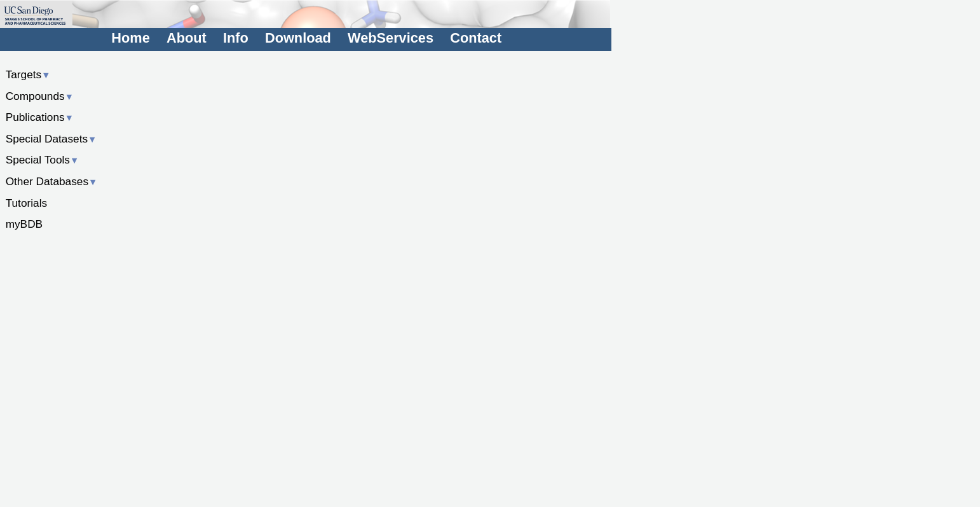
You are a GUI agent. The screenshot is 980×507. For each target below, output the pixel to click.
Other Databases (52, 181)
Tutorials (27, 203)
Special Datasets (51, 139)
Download (298, 38)
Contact (476, 38)
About (187, 38)
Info (236, 38)
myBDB (24, 224)
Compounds (40, 96)
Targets (28, 74)
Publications (40, 117)
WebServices (391, 38)
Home (130, 38)
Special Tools (43, 160)
